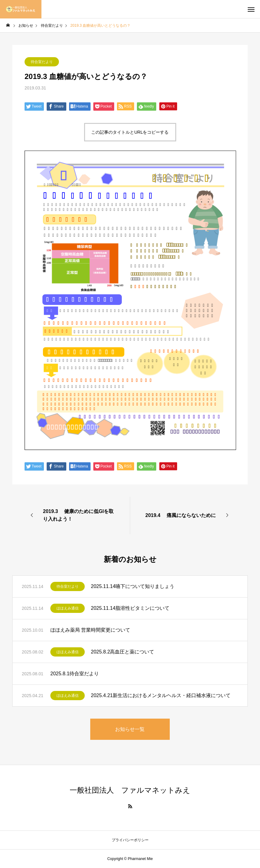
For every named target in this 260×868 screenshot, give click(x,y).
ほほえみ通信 (68, 608)
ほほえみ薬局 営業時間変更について (90, 630)
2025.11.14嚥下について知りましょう (133, 586)
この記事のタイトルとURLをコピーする (130, 132)
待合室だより (42, 62)
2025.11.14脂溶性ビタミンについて (130, 608)
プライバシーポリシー (130, 840)
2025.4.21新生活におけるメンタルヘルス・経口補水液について (161, 695)
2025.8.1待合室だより (75, 674)
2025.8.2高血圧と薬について (122, 652)
